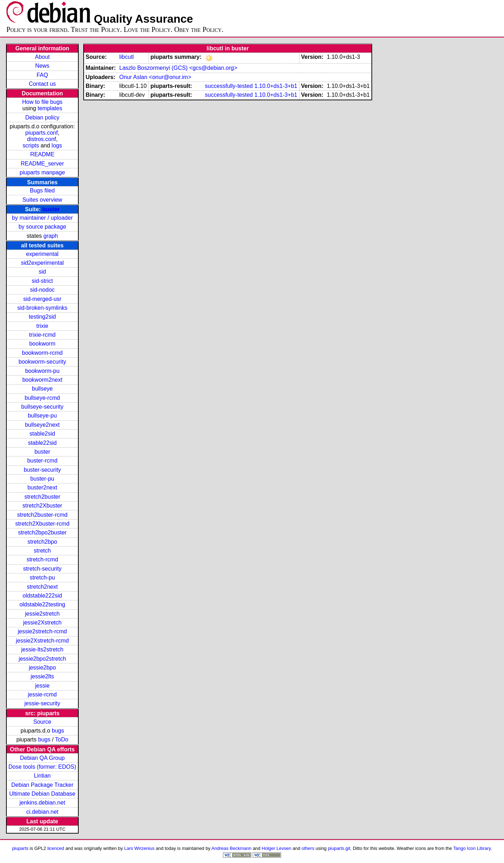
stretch (42, 551)
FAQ (42, 75)
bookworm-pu (42, 371)
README (42, 154)
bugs (58, 731)
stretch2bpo (43, 542)
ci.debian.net (42, 812)
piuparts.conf (41, 133)
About (42, 57)
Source (42, 722)
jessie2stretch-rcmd (42, 631)
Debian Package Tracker (42, 785)
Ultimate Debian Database (42, 794)
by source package (42, 227)
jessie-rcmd (42, 694)
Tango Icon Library (472, 848)
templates (50, 108)
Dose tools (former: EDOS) (42, 767)
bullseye (42, 389)
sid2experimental (42, 263)
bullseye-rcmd (43, 398)
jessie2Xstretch (42, 623)
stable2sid (42, 434)
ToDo (61, 739)
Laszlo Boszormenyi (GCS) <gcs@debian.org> (178, 68)
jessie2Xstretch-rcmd (42, 641)
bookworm (42, 344)
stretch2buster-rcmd (42, 515)
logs (57, 145)
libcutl (126, 57)
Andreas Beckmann (232, 848)
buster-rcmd (42, 461)
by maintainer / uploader (43, 218)
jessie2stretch (42, 614)
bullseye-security (42, 407)
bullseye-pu (42, 416)
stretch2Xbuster (42, 506)
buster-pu (43, 479)
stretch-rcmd (42, 559)
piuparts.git (339, 848)
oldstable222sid (42, 596)
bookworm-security (42, 362)
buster (51, 209)
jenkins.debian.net (42, 803)
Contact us (42, 84)
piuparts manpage (42, 172)
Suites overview (42, 200)
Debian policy (42, 117)
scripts (31, 145)
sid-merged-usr (43, 299)
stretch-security (42, 569)
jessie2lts (42, 676)
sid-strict (43, 281)
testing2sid (42, 317)
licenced (56, 848)
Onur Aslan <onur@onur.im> (155, 77)
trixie (42, 326)
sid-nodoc (42, 290)
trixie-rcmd (42, 335)
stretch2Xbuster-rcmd (42, 524)
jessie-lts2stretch (42, 649)
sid (42, 272)
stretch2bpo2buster (42, 533)
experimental (43, 254)
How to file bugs (42, 102)
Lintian (42, 776)
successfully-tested (229, 86)
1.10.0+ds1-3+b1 (276, 86)
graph (51, 236)
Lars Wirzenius (139, 848)
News (42, 66)
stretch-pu (42, 578)
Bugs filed (42, 190)
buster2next (43, 487)
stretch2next (42, 587)
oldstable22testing (42, 604)
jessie (42, 686)
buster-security (42, 470)
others (308, 848)
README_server (42, 164)
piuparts (20, 848)
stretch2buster (42, 497)
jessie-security (42, 703)
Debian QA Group (42, 758)
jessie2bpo (42, 668)
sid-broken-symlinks (42, 308)
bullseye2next (42, 425)
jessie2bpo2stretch (42, 659)
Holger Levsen (276, 848)
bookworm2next (42, 380)
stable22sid (42, 443)
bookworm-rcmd (42, 353)
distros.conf (41, 139)
